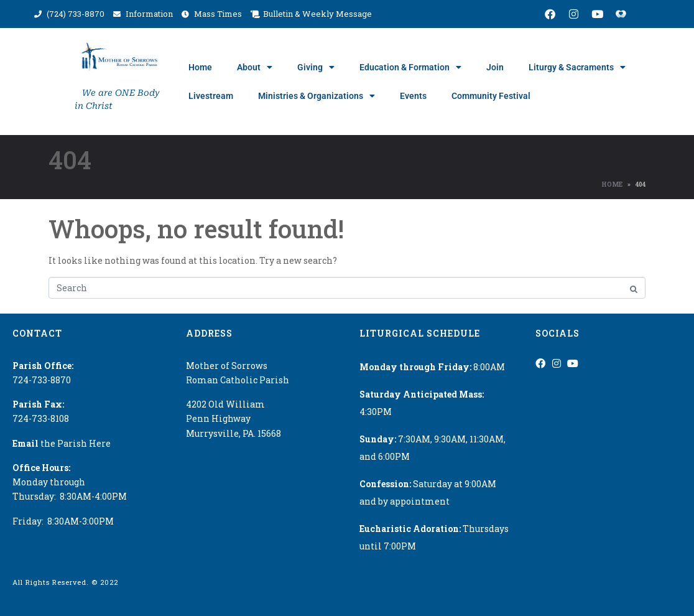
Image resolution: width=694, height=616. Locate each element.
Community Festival (491, 96)
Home (200, 67)
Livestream (211, 96)
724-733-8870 (42, 380)
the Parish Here (62, 443)
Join (495, 67)
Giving (316, 67)
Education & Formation (410, 67)
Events (413, 96)
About (255, 67)
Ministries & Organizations (317, 96)
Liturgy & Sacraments (577, 67)
